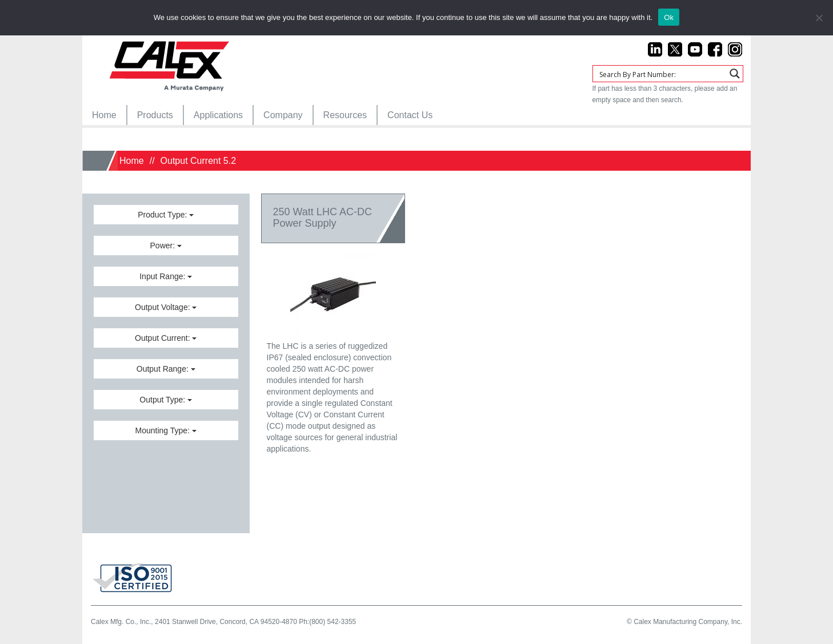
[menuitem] (104, 115)
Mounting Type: (166, 430)
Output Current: (166, 338)
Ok (669, 17)
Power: (166, 245)
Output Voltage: (166, 307)
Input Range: (166, 276)
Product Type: (166, 215)
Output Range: (166, 369)
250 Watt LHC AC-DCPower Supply (323, 218)
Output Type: (166, 400)
